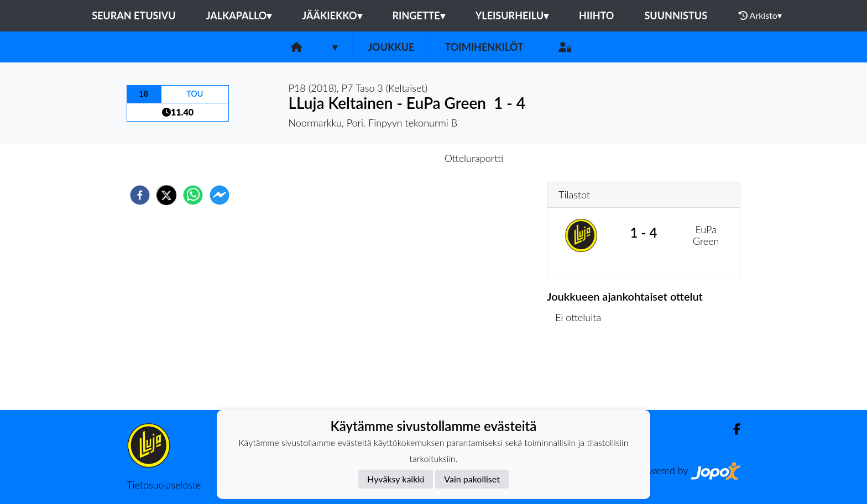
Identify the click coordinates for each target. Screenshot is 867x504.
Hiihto (596, 15)
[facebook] (140, 195)
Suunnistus (676, 15)
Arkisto (760, 15)
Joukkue (391, 47)
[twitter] (166, 195)
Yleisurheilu (512, 15)
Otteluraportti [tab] (474, 158)
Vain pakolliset (472, 479)
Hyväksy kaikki (396, 479)
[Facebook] (732, 429)
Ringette (419, 15)
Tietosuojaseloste (164, 485)
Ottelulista (583, 373)
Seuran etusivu (134, 15)
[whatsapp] (193, 195)
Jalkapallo (239, 15)
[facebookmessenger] (220, 195)
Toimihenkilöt (484, 47)
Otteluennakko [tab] (395, 158)
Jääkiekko (332, 15)
